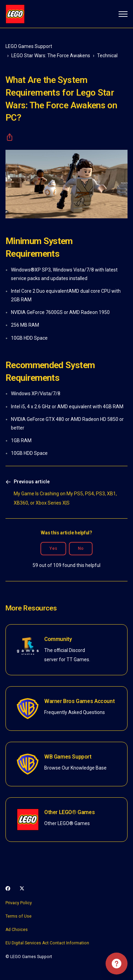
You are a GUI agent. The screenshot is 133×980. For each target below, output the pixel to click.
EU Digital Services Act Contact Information (47, 943)
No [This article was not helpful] (81, 548)
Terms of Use (19, 916)
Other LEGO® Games (69, 812)
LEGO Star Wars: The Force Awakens (51, 56)
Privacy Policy (19, 903)
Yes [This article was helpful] (53, 548)
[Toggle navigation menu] (123, 14)
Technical (107, 56)
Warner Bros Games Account (79, 701)
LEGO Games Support (29, 46)
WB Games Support (68, 757)
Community (58, 639)
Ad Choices (17, 930)
